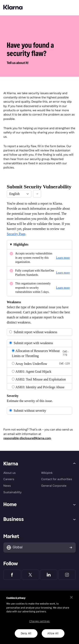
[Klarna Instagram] (67, 575)
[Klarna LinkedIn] (49, 575)
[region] (39, 617)
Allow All (53, 633)
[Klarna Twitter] (30, 575)
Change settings (39, 621)
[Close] (71, 597)
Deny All (26, 633)
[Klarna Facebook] (12, 575)
